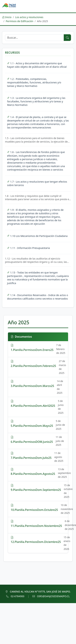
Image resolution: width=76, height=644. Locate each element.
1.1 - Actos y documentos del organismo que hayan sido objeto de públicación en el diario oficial (37, 65)
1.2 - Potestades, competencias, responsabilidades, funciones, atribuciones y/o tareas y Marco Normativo (34, 82)
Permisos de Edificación (19, 21)
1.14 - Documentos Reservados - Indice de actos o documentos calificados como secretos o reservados (38, 297)
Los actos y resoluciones (29, 17)
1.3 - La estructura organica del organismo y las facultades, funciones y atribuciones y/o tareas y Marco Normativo (36, 101)
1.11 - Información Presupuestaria (28, 248)
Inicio (7, 17)
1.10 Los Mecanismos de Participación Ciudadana (37, 236)
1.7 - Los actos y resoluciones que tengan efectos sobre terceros (37, 183)
